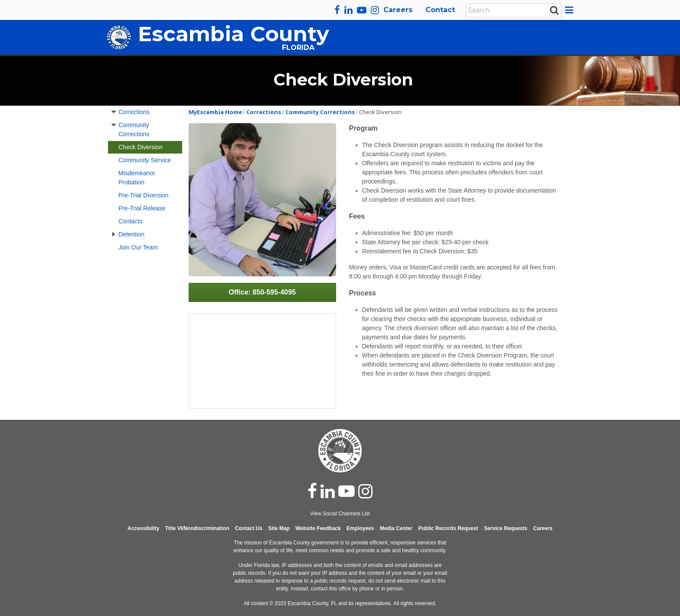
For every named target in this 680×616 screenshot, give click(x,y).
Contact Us (249, 528)
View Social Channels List (340, 514)
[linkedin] (348, 10)
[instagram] (375, 10)
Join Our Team (138, 247)
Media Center (396, 528)
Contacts (130, 221)
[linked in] (328, 491)
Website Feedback (318, 528)
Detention (131, 234)
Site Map (279, 528)
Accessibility (143, 528)
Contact (440, 10)
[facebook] (337, 10)
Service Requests (506, 528)
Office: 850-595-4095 (262, 292)
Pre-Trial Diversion (143, 195)
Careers (398, 10)
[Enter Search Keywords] (511, 10)
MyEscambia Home (215, 112)
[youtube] (362, 10)
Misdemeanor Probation (137, 178)
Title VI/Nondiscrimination (197, 528)
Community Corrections (134, 129)
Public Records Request (448, 528)
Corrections (134, 112)
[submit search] (554, 10)
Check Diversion (141, 147)
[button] (570, 10)
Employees (360, 528)
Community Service (145, 160)
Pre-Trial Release (142, 208)
